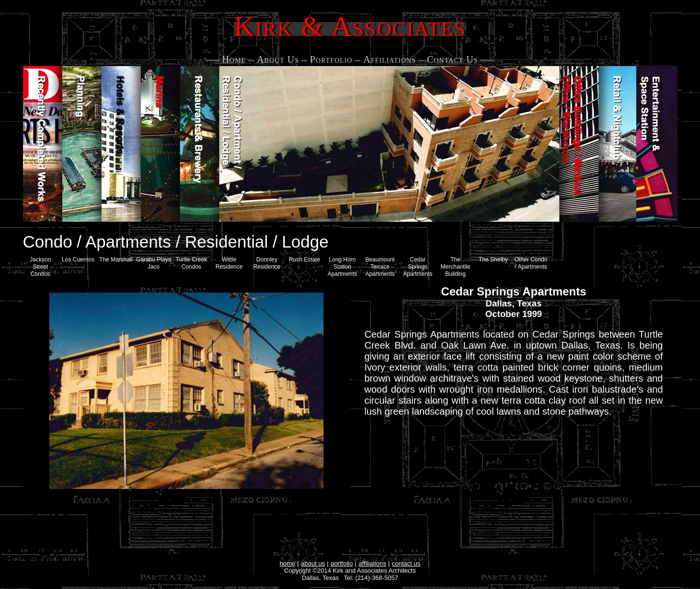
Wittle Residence (229, 263)
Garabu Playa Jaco (154, 263)
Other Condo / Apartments (531, 263)
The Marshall (116, 260)
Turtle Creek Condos (192, 263)
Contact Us (452, 59)
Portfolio (331, 59)
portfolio (342, 563)
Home (234, 59)
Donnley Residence (267, 263)
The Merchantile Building (456, 267)
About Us (278, 59)
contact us (406, 563)
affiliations (372, 563)
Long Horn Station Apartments (342, 267)
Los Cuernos (78, 260)
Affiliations (390, 59)
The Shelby (493, 260)
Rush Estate (304, 260)
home (288, 563)
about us (313, 563)
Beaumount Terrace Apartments (380, 267)
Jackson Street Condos (40, 267)
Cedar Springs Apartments (418, 267)
